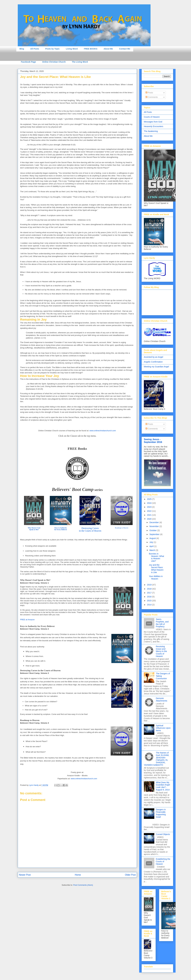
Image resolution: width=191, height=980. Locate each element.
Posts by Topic (52, 49)
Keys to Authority (61, 528)
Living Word (72, 49)
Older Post (130, 875)
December (154, 522)
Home (78, 875)
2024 (150, 503)
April (152, 546)
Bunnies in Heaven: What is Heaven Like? (156, 557)
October (153, 530)
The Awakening (151, 131)
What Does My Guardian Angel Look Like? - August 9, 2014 (163, 786)
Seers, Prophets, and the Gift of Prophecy (162, 623)
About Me (108, 49)
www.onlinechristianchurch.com (84, 779)
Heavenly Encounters (154, 126)
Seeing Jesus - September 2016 (153, 441)
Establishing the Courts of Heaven (163, 861)
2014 (150, 605)
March (152, 550)
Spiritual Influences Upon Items (163, 728)
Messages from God (153, 122)
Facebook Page (28, 62)
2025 (150, 499)
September (155, 534)
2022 (150, 511)
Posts (149, 93)
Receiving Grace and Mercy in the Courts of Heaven (161, 651)
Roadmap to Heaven (122, 528)
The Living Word (80, 62)
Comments (152, 97)
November (154, 526)
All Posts (35, 49)
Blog (22, 49)
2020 (150, 519)
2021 (150, 515)
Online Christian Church (54, 62)
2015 (150, 601)
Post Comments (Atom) (83, 885)
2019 (150, 585)
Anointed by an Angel (153, 357)
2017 (150, 593)
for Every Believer (61, 530)
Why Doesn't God (34, 528)
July (151, 542)
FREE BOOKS (91, 49)
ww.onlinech (104, 431)
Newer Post (25, 875)
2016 (150, 597)
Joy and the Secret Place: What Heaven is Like (156, 569)
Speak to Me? (34, 530)
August (153, 538)
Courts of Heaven (152, 117)
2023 (150, 507)
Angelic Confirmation (153, 362)
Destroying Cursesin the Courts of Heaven (90, 529)
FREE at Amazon (27, 620)
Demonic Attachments (162, 700)
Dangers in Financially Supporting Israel (161, 813)
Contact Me (125, 49)
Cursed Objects (163, 834)
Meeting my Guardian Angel (156, 367)
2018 (150, 589)
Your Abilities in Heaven (156, 578)
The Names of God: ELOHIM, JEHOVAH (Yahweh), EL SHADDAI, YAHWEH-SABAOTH (156, 759)
